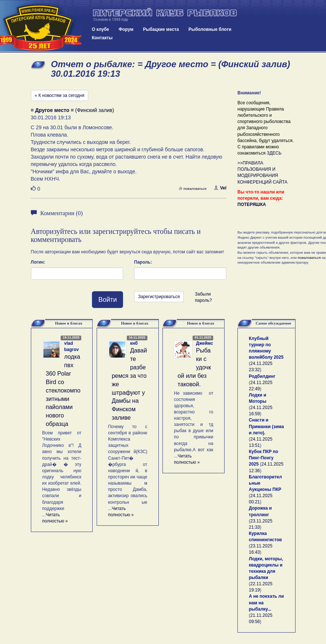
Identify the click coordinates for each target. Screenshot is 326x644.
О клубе (101, 29)
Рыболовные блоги (210, 29)
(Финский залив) (73, 110)
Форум (126, 29)
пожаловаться (193, 189)
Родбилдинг (262, 376)
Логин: (38, 262)
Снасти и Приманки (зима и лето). (266, 426)
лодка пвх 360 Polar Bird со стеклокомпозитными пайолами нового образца (63, 390)
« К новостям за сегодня (60, 95)
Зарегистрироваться (159, 297)
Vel (220, 188)
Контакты (102, 38)
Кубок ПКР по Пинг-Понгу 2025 (264, 458)
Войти (107, 300)
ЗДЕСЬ (274, 153)
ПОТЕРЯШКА (252, 205)
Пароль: (143, 262)
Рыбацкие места (161, 29)
